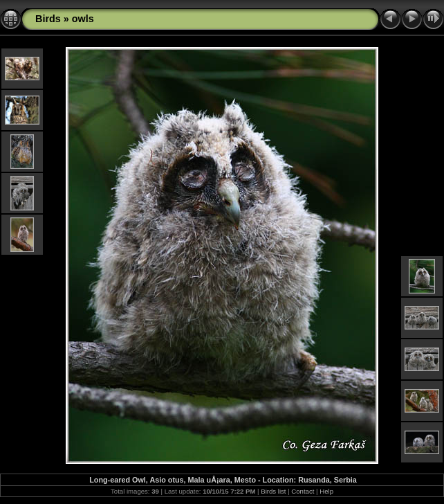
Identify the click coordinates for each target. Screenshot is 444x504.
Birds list (273, 491)
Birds (48, 19)
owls (83, 19)
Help (326, 491)
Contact (303, 491)
